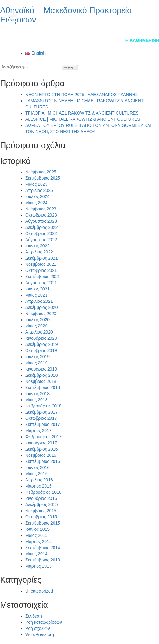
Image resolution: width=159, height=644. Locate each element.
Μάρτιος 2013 (38, 566)
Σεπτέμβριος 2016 (43, 461)
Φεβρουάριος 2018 (43, 406)
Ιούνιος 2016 (37, 468)
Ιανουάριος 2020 (41, 338)
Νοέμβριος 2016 (41, 455)
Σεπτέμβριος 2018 (43, 387)
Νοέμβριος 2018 (41, 381)
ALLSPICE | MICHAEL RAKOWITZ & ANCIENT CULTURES (83, 119)
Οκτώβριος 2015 (41, 517)
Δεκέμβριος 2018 (42, 375)
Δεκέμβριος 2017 (42, 412)
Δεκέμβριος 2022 (42, 227)
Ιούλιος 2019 (37, 357)
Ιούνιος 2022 (37, 246)
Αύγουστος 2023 (41, 221)
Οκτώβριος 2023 (41, 215)
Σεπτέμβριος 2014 (43, 548)
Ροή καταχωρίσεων (44, 622)
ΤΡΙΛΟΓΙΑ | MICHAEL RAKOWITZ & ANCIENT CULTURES (82, 113)
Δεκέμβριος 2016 (42, 449)
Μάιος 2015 (36, 535)
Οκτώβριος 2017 (41, 418)
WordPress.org (40, 634)
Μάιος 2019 (36, 363)
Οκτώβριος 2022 (41, 233)
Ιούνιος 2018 (37, 394)
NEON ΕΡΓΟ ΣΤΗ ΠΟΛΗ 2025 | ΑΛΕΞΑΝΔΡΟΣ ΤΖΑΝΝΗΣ (81, 95)
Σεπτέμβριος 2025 (43, 178)
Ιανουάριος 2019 (41, 369)
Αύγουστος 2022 (41, 240)
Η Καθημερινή (142, 40)
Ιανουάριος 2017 (41, 443)
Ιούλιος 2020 (37, 320)
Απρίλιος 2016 (39, 480)
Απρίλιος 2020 (39, 332)
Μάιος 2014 (36, 554)
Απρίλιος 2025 (39, 190)
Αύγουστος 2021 (41, 283)
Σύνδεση (34, 616)
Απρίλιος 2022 (39, 252)
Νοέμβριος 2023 (41, 209)
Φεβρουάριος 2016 (43, 492)
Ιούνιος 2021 (37, 289)
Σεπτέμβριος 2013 (43, 560)
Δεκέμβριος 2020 (42, 307)
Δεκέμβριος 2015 (42, 504)
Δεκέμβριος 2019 (42, 344)
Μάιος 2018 (36, 400)
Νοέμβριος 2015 (41, 511)
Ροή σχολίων (38, 628)
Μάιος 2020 (36, 326)
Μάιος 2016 (36, 474)
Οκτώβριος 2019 (41, 350)
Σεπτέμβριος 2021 (43, 277)
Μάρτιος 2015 (38, 541)
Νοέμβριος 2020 (41, 314)
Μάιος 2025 (36, 184)
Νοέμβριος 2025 (41, 172)
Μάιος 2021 (36, 295)
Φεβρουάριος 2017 (43, 437)
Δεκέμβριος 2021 (42, 258)
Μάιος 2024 (36, 203)
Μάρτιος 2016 (38, 486)
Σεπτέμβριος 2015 (43, 523)
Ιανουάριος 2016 (41, 498)
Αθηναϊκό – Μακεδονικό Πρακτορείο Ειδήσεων (66, 15)
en (148, 18)
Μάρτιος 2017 (38, 431)
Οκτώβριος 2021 (41, 270)
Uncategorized (39, 591)
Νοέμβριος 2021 (41, 264)
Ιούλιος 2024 (37, 196)
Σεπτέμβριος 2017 (43, 424)
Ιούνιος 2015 (37, 529)
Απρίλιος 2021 (39, 301)
